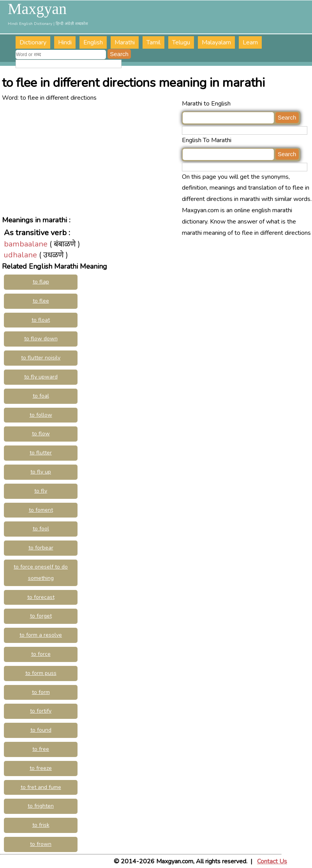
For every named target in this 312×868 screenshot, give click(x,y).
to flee (41, 301)
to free (41, 749)
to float (41, 320)
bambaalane (26, 244)
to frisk (41, 825)
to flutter (41, 453)
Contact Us (272, 861)
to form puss (41, 673)
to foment (41, 510)
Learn (250, 42)
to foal (41, 396)
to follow (41, 415)
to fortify (41, 711)
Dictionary (33, 42)
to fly (41, 491)
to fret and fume (41, 787)
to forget (41, 616)
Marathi (125, 42)
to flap (41, 282)
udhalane (20, 255)
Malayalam (216, 42)
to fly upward (41, 377)
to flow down (41, 339)
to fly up (41, 472)
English (93, 42)
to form (41, 692)
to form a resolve (41, 635)
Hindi (65, 42)
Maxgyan (37, 9)
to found (41, 730)
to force (41, 654)
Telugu (181, 42)
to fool (41, 529)
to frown (41, 844)
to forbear (41, 548)
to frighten (41, 806)
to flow (41, 434)
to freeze (41, 768)
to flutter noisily (41, 358)
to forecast (41, 597)
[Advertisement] (92, 158)
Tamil (153, 42)
